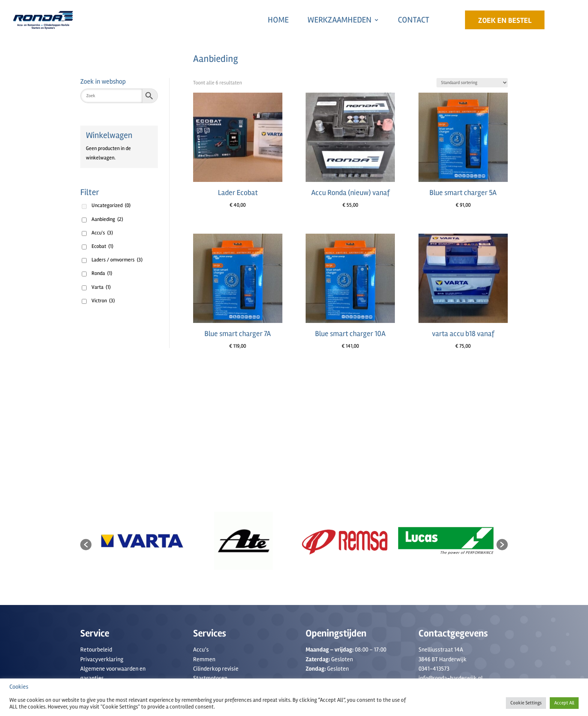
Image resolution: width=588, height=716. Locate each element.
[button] (86, 545)
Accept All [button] (564, 703)
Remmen (204, 659)
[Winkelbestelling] (472, 83)
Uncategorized (111, 205)
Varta (101, 287)
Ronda (102, 273)
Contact (414, 20)
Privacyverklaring (102, 659)
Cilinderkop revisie (216, 669)
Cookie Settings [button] (526, 703)
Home (278, 20)
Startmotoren (210, 678)
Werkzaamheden (340, 20)
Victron (103, 301)
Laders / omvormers (117, 260)
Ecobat (102, 246)
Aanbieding (107, 219)
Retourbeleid (96, 650)
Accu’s (201, 650)
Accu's (102, 233)
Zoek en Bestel (505, 20)
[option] (142, 541)
